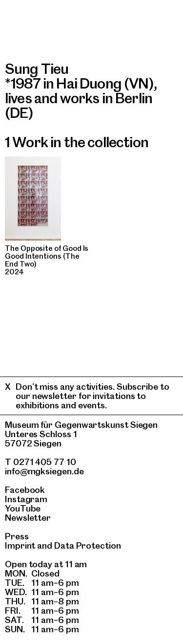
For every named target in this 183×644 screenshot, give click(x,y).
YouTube (23, 508)
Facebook (25, 490)
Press (17, 536)
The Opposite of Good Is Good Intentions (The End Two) (47, 256)
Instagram (26, 499)
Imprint (20, 545)
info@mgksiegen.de (44, 471)
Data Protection (88, 545)
